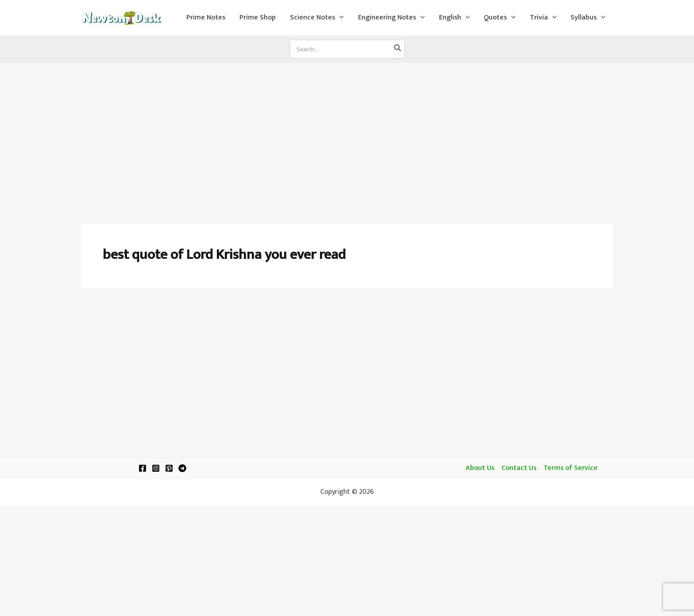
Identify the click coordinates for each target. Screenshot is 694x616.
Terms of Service (571, 468)
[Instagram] (156, 468)
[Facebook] (143, 468)
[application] (339, 18)
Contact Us (519, 468)
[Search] (398, 49)
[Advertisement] (347, 129)
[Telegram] (182, 468)
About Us (480, 468)
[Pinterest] (169, 468)
